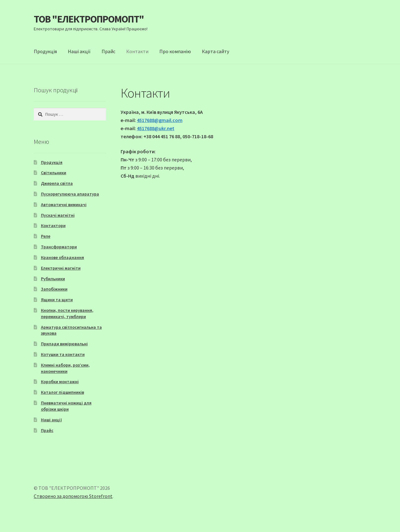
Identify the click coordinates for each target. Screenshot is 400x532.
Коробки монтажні (60, 382)
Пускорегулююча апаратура (70, 194)
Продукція (45, 51)
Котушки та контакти (63, 354)
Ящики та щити (57, 300)
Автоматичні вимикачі (64, 205)
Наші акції (79, 51)
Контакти (137, 51)
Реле (46, 236)
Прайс (108, 51)
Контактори (53, 225)
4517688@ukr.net (156, 128)
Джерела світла (57, 183)
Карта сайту (215, 51)
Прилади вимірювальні (64, 344)
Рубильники (53, 279)
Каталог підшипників (62, 392)
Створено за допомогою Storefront (73, 496)
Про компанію (175, 51)
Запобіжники (54, 289)
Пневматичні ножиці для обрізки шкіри (66, 406)
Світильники (54, 173)
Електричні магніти (61, 268)
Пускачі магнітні (58, 215)
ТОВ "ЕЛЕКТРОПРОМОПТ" (89, 19)
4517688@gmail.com (160, 120)
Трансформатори (59, 247)
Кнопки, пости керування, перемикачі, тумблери (67, 313)
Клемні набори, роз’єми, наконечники (65, 368)
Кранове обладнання (62, 257)
